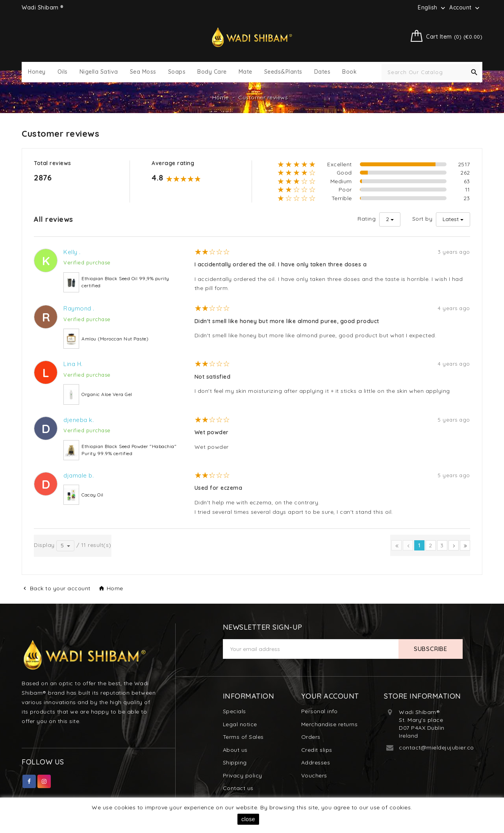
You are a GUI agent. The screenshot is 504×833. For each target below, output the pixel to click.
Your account (330, 696)
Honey (37, 72)
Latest (451, 219)
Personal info (320, 711)
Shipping (235, 762)
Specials (234, 711)
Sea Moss (143, 72)
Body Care (212, 72)
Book (349, 72)
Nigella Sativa (99, 72)
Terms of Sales (243, 737)
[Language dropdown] (432, 7)
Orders (311, 737)
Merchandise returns (330, 724)
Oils (63, 72)
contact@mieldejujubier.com (439, 747)
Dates (322, 72)
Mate (246, 72)
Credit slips (317, 750)
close (248, 819)
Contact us (238, 788)
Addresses (316, 762)
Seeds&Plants (283, 72)
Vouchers (314, 775)
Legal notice (240, 724)
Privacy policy (243, 775)
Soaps (177, 72)
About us (235, 750)
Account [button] (465, 8)
